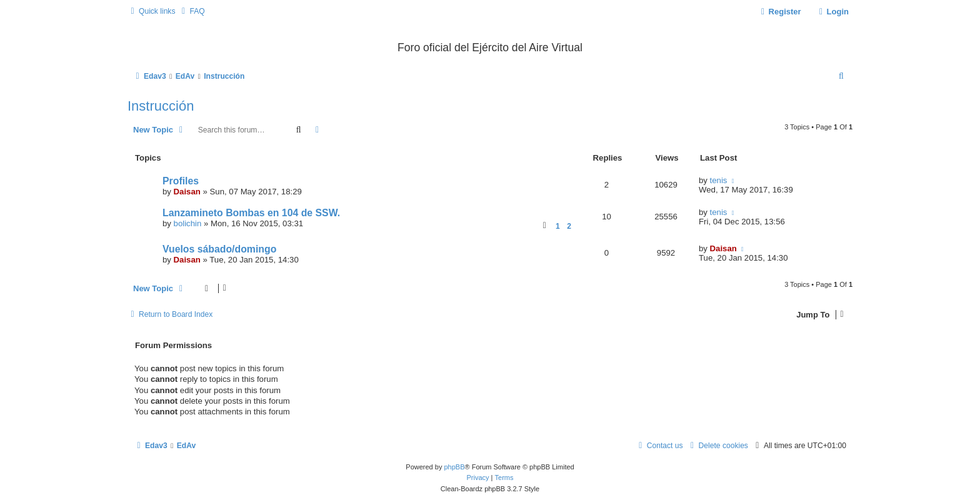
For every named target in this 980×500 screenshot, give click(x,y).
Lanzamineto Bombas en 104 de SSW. (251, 213)
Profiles (181, 181)
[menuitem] (191, 12)
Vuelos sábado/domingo (219, 249)
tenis (719, 180)
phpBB (454, 467)
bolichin (188, 223)
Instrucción (161, 106)
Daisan (187, 192)
